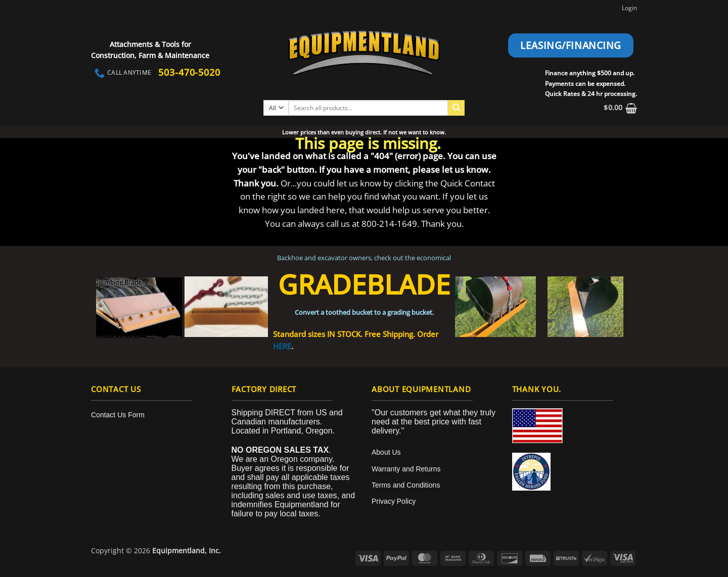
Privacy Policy (394, 501)
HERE (282, 346)
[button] (620, 108)
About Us (386, 452)
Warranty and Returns (406, 469)
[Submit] (456, 108)
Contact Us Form (118, 415)
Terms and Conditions (406, 485)
